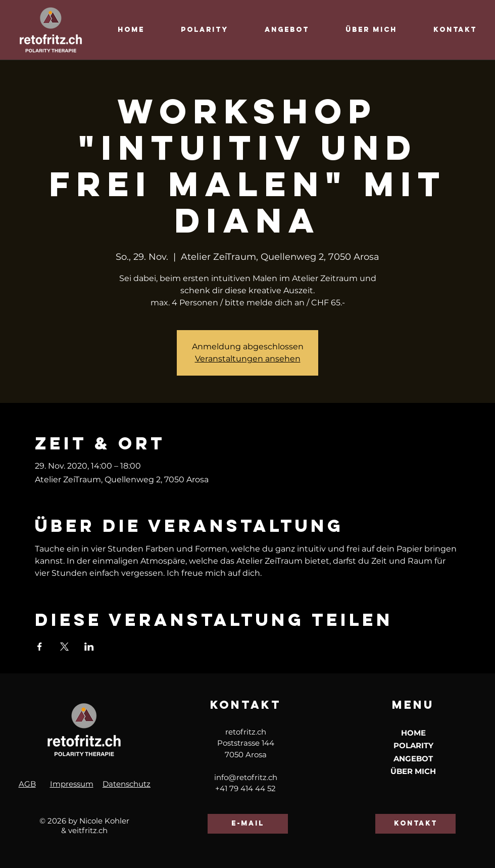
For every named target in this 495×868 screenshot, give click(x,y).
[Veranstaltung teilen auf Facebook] (40, 647)
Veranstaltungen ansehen (248, 359)
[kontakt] (415, 824)
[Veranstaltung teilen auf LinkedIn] (89, 647)
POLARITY (413, 745)
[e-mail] (248, 824)
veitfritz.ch (88, 830)
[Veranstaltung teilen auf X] (64, 647)
